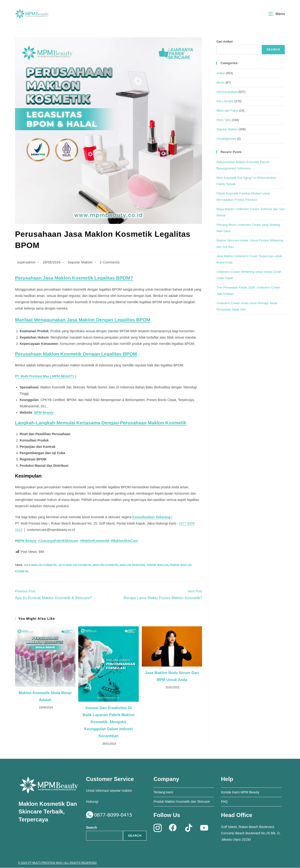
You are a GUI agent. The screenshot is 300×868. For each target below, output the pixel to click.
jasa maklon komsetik (40, 565)
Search (273, 50)
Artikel (221, 73)
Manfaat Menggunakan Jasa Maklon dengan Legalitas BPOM (83, 320)
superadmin (26, 263)
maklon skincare (133, 565)
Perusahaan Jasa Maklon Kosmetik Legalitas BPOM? (74, 278)
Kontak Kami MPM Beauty (240, 792)
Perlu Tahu (224, 120)
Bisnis (220, 83)
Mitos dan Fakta (227, 111)
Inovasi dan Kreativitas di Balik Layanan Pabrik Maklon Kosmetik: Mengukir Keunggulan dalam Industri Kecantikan (109, 722)
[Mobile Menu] (277, 14)
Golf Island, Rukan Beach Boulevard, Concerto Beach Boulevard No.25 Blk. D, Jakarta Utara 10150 (251, 833)
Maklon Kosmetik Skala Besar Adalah (45, 697)
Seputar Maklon (80, 263)
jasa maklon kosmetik (75, 565)
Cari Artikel (224, 42)
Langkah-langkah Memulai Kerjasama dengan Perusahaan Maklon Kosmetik (101, 423)
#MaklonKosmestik (95, 541)
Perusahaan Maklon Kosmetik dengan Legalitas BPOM (76, 354)
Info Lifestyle (225, 101)
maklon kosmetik (105, 565)
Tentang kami (163, 792)
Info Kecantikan (227, 92)
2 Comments (110, 263)
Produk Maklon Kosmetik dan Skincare (182, 802)
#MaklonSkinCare (124, 541)
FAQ (224, 802)
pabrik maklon (158, 565)
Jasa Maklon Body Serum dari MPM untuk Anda (172, 677)
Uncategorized (226, 139)
